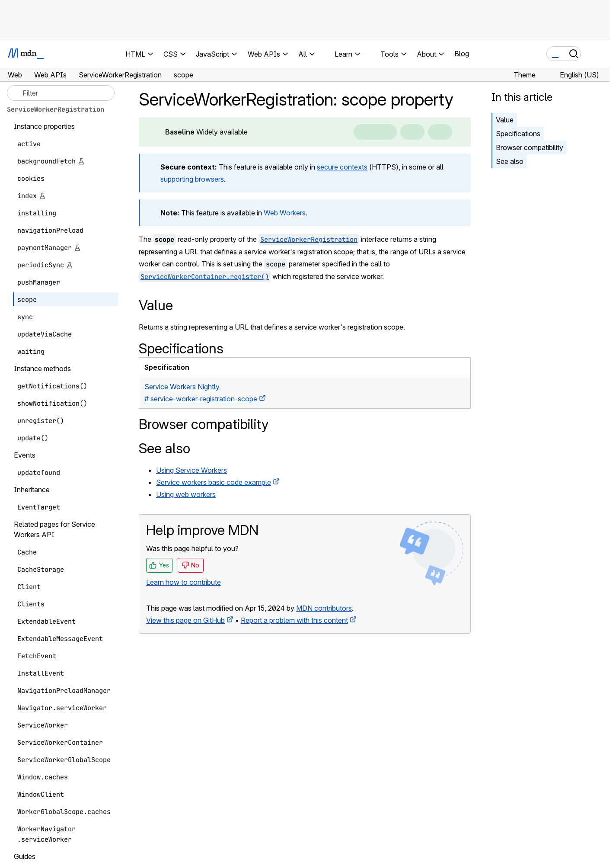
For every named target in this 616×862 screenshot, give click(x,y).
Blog (462, 54)
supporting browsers (192, 179)
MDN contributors (324, 608)
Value (505, 120)
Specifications (518, 134)
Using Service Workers (192, 470)
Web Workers (285, 213)
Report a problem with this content (294, 620)
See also (510, 161)
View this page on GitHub (185, 620)
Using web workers (186, 494)
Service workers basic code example (214, 482)
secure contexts (342, 167)
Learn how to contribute (184, 582)
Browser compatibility (530, 147)
